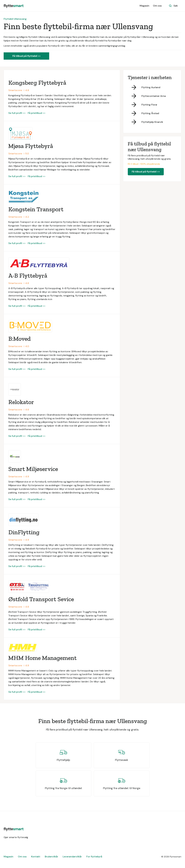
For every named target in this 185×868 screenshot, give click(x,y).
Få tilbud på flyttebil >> (26, 56)
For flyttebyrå (94, 857)
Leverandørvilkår (72, 857)
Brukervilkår (51, 857)
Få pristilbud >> (37, 113)
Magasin (144, 6)
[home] (14, 6)
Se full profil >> (17, 113)
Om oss (157, 6)
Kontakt (36, 857)
